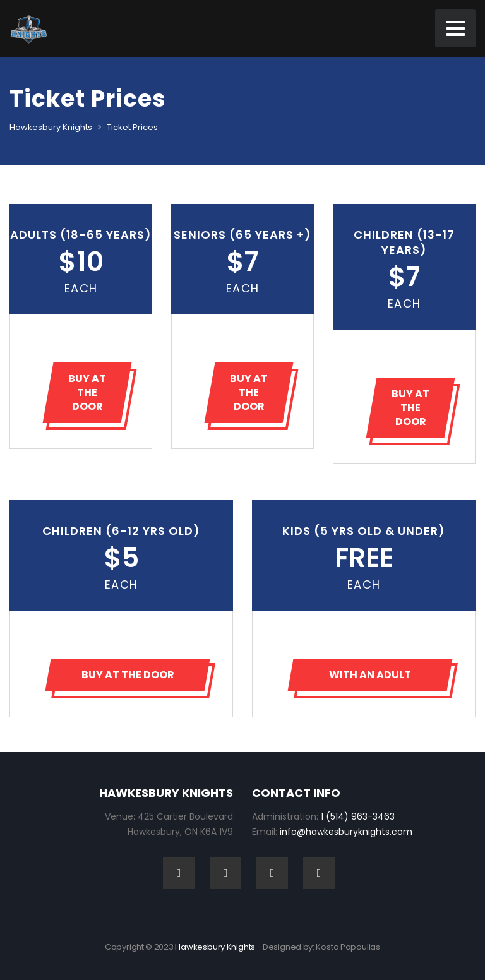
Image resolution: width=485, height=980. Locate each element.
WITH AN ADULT (370, 675)
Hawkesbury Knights (215, 947)
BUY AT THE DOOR (87, 392)
